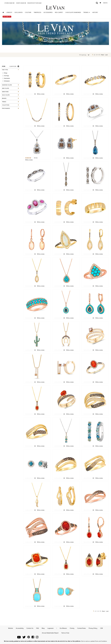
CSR (101, 628)
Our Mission (63, 628)
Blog (43, 628)
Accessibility (20, 628)
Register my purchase (35, 3)
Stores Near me (9, 3)
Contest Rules (81, 628)
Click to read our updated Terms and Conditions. (94, 641)
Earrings (6, 76)
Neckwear (6, 78)
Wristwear (6, 81)
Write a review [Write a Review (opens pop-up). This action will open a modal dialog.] (41, 94)
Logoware (50, 628)
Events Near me (21, 3)
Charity (72, 628)
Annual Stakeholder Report (50, 633)
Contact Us (30, 628)
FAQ (37, 628)
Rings (5, 73)
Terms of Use (65, 633)
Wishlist (11, 628)
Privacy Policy (93, 628)
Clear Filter (13, 66)
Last (106, 55)
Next (103, 55)
